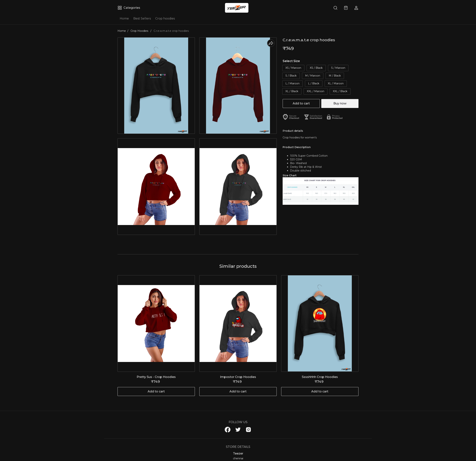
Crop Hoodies (140, 31)
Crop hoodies (165, 18)
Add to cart (301, 103)
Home (124, 18)
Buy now (340, 103)
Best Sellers (142, 18)
